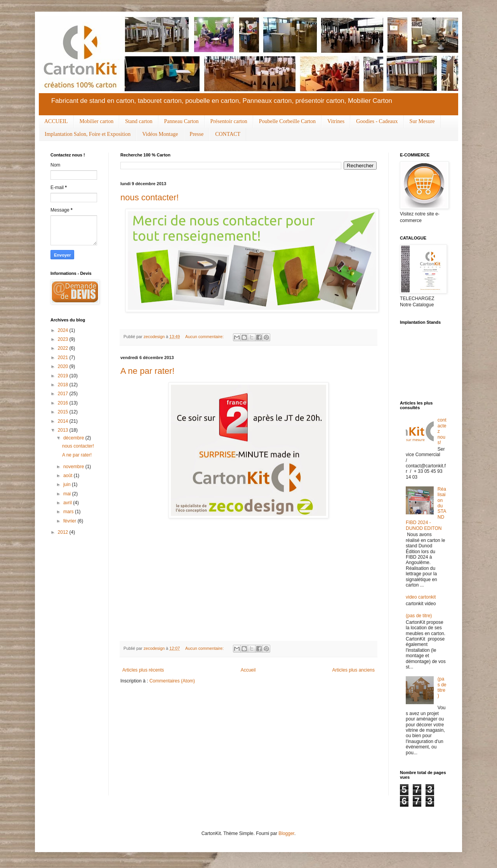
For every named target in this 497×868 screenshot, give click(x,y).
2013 (64, 430)
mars (69, 512)
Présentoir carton (229, 121)
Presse (196, 134)
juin (68, 484)
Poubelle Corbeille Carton (287, 121)
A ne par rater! (147, 371)
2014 (64, 421)
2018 (64, 385)
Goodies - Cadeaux (377, 121)
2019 (64, 376)
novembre (74, 467)
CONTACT (228, 134)
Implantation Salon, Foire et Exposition (88, 134)
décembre (74, 438)
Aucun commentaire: (205, 337)
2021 (64, 358)
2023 (64, 339)
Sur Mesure (422, 121)
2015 (64, 412)
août (69, 476)
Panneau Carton (182, 121)
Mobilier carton (96, 121)
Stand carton (139, 121)
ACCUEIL (56, 121)
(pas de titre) (419, 616)
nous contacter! (149, 197)
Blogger (286, 833)
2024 (64, 330)
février (70, 521)
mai (68, 494)
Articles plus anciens (354, 670)
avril (68, 503)
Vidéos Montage (160, 134)
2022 (64, 348)
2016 (64, 403)
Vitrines (336, 121)
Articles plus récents (143, 670)
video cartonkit (421, 597)
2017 (64, 394)
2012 (64, 532)
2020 (64, 366)
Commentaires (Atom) (172, 681)
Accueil (248, 670)
